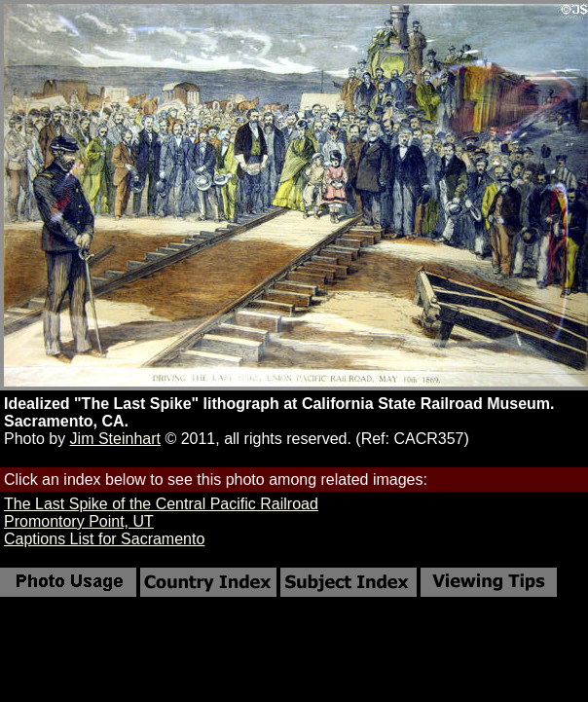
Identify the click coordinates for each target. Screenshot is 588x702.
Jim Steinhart (115, 439)
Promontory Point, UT (79, 521)
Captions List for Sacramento (104, 539)
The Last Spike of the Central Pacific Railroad (161, 504)
